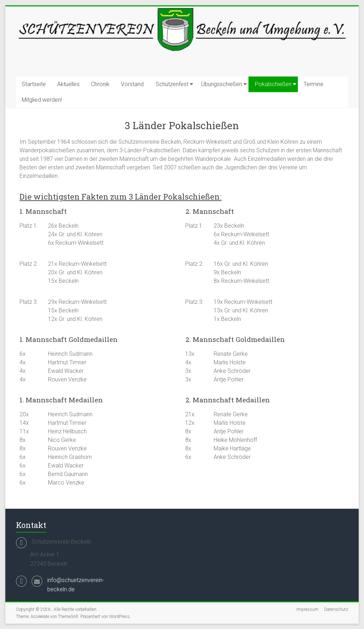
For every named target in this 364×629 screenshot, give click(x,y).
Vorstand (132, 84)
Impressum (307, 609)
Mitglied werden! (42, 100)
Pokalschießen (273, 84)
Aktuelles (68, 84)
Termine (314, 84)
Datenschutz (336, 609)
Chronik (100, 84)
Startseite (34, 84)
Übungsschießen (222, 84)
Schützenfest (172, 84)
